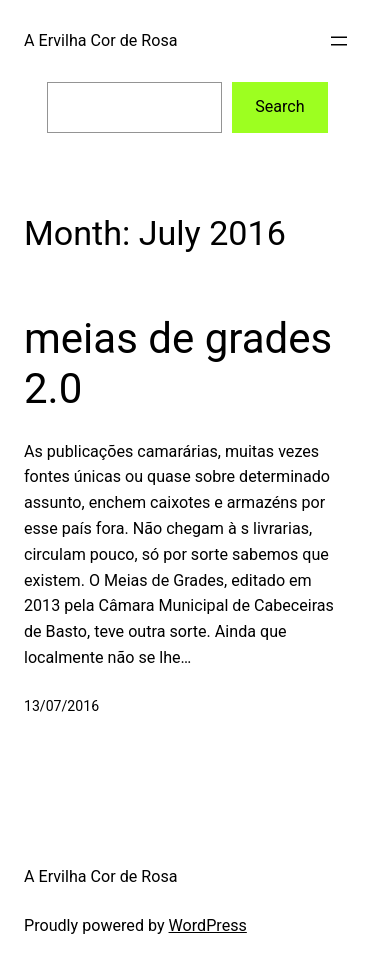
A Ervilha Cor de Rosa (100, 40)
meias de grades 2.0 (178, 363)
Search (279, 106)
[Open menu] (339, 41)
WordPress (208, 925)
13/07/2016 (61, 706)
